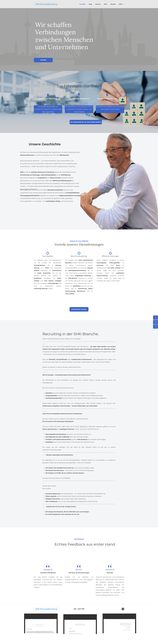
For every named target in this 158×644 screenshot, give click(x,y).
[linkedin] (123, 609)
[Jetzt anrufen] (156, 318)
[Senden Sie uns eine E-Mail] (156, 322)
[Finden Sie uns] (156, 327)
